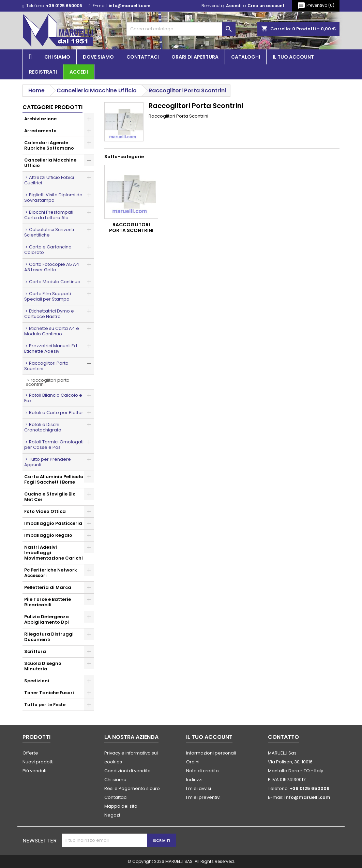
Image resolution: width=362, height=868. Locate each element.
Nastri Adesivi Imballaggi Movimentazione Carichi (54, 553)
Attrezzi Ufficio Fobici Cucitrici (49, 180)
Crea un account (266, 6)
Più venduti (34, 771)
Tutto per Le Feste (45, 705)
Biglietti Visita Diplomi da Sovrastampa (53, 197)
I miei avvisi (199, 788)
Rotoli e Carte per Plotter (56, 413)
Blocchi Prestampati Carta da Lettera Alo (49, 215)
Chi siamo (57, 57)
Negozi (112, 815)
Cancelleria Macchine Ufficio (50, 163)
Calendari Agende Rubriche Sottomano (49, 145)
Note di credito (202, 771)
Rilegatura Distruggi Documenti (49, 637)
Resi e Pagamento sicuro (132, 788)
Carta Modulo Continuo (55, 282)
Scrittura (35, 651)
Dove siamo (98, 57)
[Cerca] (181, 29)
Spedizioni (37, 681)
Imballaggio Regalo (48, 535)
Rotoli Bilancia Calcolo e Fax (53, 398)
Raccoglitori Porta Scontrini (46, 366)
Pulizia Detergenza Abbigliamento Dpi (47, 619)
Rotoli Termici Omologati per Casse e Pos (54, 445)
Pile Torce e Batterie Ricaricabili (48, 602)
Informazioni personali (211, 753)
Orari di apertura (195, 57)
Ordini (193, 762)
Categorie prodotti (52, 107)
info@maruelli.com (130, 6)
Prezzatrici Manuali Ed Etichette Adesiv (51, 348)
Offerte (30, 753)
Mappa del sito (121, 806)
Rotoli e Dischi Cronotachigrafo (43, 427)
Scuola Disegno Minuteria (43, 666)
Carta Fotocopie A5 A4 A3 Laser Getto (52, 267)
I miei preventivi (203, 797)
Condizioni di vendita (127, 771)
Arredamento (40, 131)
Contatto (283, 737)
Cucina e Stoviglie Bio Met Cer (50, 497)
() (316, 6)
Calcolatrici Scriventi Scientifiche (49, 232)
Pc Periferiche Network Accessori (51, 573)
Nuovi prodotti (38, 762)
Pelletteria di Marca (48, 587)
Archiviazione (40, 119)
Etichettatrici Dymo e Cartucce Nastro (49, 314)
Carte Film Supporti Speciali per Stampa (48, 296)
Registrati (43, 72)
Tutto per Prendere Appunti (48, 462)
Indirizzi (194, 780)
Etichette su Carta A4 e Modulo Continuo (52, 331)
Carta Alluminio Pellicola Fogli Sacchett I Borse (54, 479)
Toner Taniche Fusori (49, 693)
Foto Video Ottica (45, 511)
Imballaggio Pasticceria (53, 523)
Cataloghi (246, 57)
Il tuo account (293, 57)
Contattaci (143, 57)
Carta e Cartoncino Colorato (48, 250)
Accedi (234, 6)
